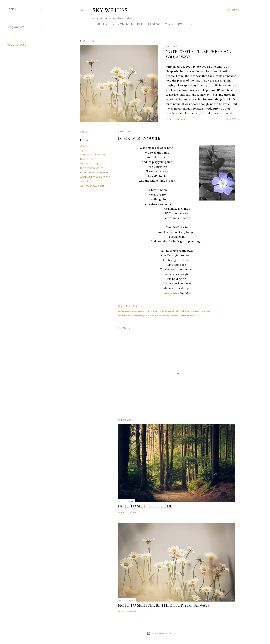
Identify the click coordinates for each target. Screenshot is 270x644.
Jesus (83, 146)
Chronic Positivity (179, 24)
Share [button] (168, 119)
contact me (127, 24)
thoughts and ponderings (95, 172)
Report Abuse (17, 45)
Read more (232, 119)
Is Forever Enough (171, 293)
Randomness (88, 159)
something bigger (91, 164)
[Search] (233, 10)
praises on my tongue (93, 155)
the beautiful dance (92, 168)
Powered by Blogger (159, 633)
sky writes (110, 10)
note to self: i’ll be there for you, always (164, 605)
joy (82, 150)
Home (97, 24)
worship (85, 181)
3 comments (133, 512)
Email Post (132, 306)
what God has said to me (95, 177)
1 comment (180, 119)
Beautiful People (150, 24)
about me (110, 24)
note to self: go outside (145, 506)
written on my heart (92, 186)
